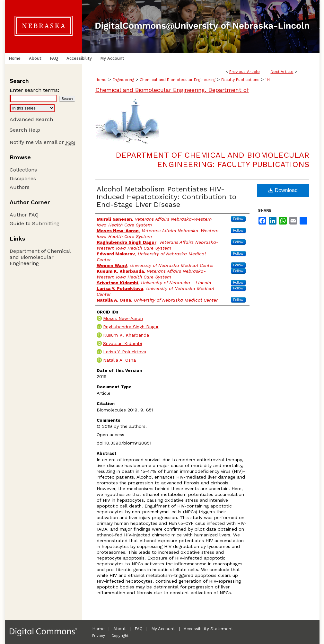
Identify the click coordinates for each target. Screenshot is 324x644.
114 (268, 80)
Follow (238, 219)
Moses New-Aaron (123, 318)
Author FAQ (24, 215)
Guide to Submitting (35, 223)
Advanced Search (31, 119)
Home (101, 80)
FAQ (139, 629)
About (120, 629)
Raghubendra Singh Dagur (131, 327)
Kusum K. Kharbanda (126, 335)
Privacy (99, 636)
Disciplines (23, 178)
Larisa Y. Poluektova (125, 352)
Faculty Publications (240, 80)
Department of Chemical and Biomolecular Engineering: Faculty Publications (212, 160)
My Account (163, 629)
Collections (23, 170)
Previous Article (245, 72)
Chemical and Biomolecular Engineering (178, 80)
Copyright (120, 636)
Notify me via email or (42, 142)
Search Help (25, 130)
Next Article (282, 72)
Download (283, 190)
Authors (20, 187)
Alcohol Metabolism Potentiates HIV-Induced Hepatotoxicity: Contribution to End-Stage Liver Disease (166, 197)
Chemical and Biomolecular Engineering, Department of (172, 90)
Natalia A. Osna (119, 360)
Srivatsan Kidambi (123, 343)
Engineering (123, 80)
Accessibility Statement (208, 629)
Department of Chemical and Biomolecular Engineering (40, 257)
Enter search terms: (34, 90)
